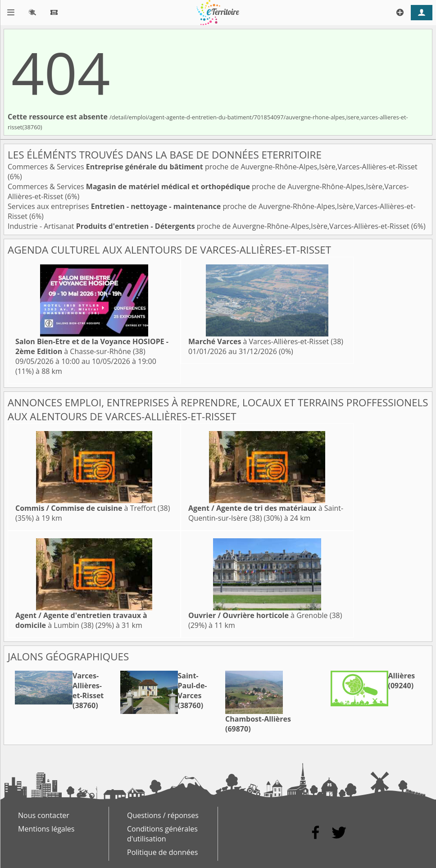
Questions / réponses (163, 815)
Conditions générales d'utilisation (162, 834)
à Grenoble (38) (265, 615)
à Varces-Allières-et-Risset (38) (266, 341)
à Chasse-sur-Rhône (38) (92, 346)
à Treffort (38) (93, 508)
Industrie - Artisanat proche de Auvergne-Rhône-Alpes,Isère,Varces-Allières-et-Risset (209, 226)
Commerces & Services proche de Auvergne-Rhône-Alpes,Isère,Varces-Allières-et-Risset (213, 167)
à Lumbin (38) (81, 620)
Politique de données (162, 852)
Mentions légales (46, 829)
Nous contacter (44, 815)
